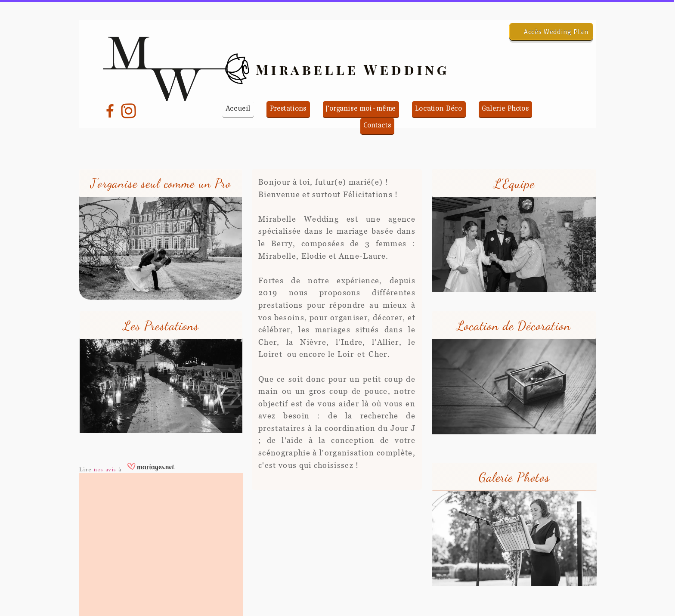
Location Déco (439, 108)
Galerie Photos (505, 108)
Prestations (288, 108)
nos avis (105, 469)
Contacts (377, 125)
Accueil (238, 108)
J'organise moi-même (361, 108)
